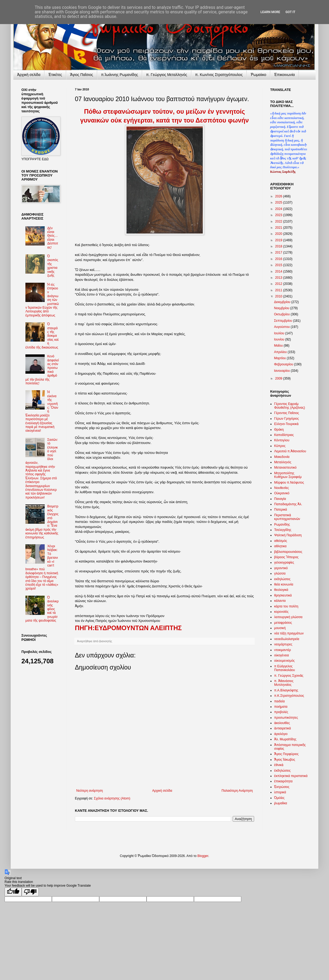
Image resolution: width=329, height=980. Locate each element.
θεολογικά (281, 590)
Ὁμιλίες (279, 798)
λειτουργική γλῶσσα (288, 617)
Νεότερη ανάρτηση (89, 791)
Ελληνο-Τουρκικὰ (286, 424)
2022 (279, 221)
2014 (279, 271)
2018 (279, 246)
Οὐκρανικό (282, 493)
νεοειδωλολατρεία (287, 639)
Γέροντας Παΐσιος (287, 413)
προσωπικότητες (286, 718)
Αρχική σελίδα (162, 791)
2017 (279, 252)
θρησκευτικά (283, 595)
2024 (279, 209)
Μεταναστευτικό (285, 468)
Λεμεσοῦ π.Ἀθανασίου (290, 451)
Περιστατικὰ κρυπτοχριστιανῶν (287, 517)
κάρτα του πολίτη (286, 606)
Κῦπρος (280, 446)
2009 (279, 378)
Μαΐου (279, 346)
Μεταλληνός (283, 462)
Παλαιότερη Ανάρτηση (237, 791)
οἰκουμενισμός (284, 661)
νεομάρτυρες (283, 644)
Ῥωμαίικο (258, 75)
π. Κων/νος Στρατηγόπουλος (219, 75)
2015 (279, 265)
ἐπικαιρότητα (283, 781)
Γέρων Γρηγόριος (286, 419)
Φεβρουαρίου (284, 364)
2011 (279, 290)
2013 (279, 278)
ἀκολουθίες (282, 723)
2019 (279, 240)
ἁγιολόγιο (281, 734)
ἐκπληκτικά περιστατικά (291, 776)
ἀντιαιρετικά (282, 728)
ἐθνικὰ (279, 765)
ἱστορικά (280, 792)
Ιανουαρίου (282, 371)
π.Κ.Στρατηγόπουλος (289, 696)
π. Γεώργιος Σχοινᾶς (289, 676)
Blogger (203, 856)
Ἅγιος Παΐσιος (82, 75)
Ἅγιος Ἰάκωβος (285, 760)
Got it (290, 12)
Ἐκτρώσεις (282, 787)
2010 (279, 296)
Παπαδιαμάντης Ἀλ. (288, 504)
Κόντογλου (282, 440)
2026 (279, 196)
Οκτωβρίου (282, 314)
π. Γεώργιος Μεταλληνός (167, 75)
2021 (279, 228)
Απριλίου (281, 352)
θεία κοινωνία (284, 584)
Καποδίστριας (284, 435)
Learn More (270, 12)
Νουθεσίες (282, 488)
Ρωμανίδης (282, 525)
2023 (279, 215)
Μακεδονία (282, 457)
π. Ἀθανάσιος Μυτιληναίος (284, 683)
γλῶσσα (280, 573)
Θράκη (279, 430)
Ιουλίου (280, 333)
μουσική (280, 628)
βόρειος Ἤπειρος (286, 557)
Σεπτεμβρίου (283, 321)
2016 (279, 259)
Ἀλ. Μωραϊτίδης (285, 739)
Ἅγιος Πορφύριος (286, 754)
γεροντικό (281, 568)
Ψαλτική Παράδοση (288, 535)
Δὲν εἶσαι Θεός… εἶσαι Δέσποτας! (53, 238)
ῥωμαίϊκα (281, 803)
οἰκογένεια (282, 655)
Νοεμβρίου (282, 308)
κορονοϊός (281, 612)
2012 (279, 284)
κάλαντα (280, 601)
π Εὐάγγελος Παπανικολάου (285, 668)
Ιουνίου (280, 339)
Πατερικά (281, 510)
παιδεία (279, 701)
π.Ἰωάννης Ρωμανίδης (120, 75)
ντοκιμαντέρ (283, 650)
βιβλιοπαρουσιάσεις (288, 552)
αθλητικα (280, 546)
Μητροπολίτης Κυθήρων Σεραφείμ (288, 475)
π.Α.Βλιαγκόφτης (286, 690)
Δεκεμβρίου (283, 302)
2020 (279, 234)
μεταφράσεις (283, 623)
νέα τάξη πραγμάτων (289, 633)
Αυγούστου (282, 327)
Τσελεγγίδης (283, 530)
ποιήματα (281, 707)
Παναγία (280, 499)
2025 (279, 202)
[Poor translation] (30, 892)
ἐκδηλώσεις (282, 771)
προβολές (281, 712)
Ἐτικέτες (55, 75)
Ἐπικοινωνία (284, 75)
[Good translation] (13, 892)
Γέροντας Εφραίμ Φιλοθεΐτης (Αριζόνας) (290, 406)
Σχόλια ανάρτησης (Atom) (112, 798)
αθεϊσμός (281, 541)
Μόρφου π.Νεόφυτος (289, 483)
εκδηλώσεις (282, 579)
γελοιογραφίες (284, 562)
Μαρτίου (280, 358)
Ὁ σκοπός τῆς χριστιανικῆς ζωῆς (53, 266)
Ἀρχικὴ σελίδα (29, 75)
